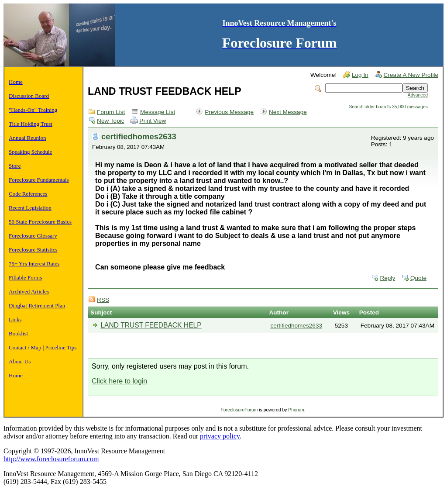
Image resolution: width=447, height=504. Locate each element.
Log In (360, 75)
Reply (387, 278)
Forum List (111, 112)
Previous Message (229, 112)
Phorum (296, 410)
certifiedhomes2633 (139, 136)
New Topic (110, 121)
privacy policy (220, 436)
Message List (158, 112)
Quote (418, 278)
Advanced (418, 95)
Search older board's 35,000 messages (389, 107)
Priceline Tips (61, 347)
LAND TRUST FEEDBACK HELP (151, 325)
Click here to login (119, 381)
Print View (153, 121)
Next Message (288, 112)
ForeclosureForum (239, 410)
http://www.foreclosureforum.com (51, 459)
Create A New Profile (411, 75)
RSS (103, 300)
